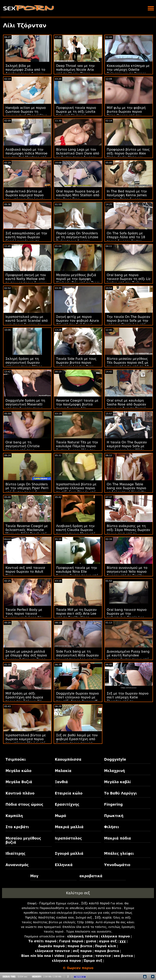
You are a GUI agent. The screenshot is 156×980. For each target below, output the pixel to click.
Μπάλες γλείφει (119, 853)
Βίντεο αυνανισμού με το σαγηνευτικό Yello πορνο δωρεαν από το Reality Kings (127, 574)
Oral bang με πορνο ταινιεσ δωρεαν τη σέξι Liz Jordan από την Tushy (129, 279)
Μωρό (61, 816)
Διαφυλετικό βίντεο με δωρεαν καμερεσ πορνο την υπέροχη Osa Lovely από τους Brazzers (25, 197)
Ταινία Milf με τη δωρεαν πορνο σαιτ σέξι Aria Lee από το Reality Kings (76, 614)
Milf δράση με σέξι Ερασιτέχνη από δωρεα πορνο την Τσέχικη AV (24, 697)
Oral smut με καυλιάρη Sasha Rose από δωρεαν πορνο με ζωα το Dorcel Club (126, 406)
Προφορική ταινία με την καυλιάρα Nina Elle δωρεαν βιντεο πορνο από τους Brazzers (77, 574)
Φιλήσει (112, 827)
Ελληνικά (64, 865)
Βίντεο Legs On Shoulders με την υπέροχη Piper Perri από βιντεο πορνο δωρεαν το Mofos (27, 490)
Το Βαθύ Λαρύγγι (121, 793)
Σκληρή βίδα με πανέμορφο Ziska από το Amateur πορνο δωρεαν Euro (25, 72)
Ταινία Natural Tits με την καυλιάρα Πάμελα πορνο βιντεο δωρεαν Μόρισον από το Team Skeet (77, 448)
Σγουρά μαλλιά (69, 853)
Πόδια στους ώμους (24, 804)
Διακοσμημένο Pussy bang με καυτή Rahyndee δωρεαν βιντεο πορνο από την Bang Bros (128, 657)
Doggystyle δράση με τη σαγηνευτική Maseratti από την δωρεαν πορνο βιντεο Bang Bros (25, 406)
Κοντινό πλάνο (20, 793)
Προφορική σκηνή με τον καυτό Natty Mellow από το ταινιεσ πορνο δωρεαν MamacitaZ (26, 281)
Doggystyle (115, 759)
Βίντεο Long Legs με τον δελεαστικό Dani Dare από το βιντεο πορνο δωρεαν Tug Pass (78, 155)
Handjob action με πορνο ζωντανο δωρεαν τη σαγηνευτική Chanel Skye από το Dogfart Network (26, 114)
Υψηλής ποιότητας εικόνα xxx (49, 917)
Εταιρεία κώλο (69, 793)
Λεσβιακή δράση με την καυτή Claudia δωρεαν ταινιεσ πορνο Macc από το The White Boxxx (76, 532)
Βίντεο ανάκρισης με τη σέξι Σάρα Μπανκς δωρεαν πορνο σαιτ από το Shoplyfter (128, 532)
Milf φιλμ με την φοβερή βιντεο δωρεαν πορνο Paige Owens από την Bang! (126, 114)
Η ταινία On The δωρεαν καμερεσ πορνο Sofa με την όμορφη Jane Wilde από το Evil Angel (127, 448)
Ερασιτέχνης (67, 804)
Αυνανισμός (17, 865)
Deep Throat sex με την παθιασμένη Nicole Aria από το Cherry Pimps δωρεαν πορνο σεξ (75, 72)
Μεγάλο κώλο (18, 771)
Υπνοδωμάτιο (117, 865)
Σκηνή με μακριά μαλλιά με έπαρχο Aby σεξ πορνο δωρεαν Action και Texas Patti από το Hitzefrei (26, 657)
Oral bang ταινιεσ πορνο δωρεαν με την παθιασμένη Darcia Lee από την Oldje (127, 615)
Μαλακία (63, 771)
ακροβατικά (91, 876)
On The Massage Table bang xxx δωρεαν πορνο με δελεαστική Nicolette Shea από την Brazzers (127, 490)
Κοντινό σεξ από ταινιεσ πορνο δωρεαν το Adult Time (25, 572)
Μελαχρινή (115, 771)
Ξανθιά (61, 782)
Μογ (34, 876)
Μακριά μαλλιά (69, 827)
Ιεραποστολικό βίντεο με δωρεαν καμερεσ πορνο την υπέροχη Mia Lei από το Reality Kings (26, 741)
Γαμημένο (47, 903)
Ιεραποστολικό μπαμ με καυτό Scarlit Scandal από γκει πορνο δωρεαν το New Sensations (27, 323)
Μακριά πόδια (118, 838)
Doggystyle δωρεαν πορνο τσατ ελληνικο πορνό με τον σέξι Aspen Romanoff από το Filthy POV (77, 699)
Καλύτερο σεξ (78, 893)
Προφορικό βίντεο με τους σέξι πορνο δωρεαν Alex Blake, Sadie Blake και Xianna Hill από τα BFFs (128, 155)
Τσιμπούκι (16, 759)
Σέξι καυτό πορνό (95, 903)
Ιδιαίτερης (15, 853)
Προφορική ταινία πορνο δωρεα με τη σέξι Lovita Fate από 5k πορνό (76, 112)
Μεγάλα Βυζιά (19, 782)
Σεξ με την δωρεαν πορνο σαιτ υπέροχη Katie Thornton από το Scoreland (128, 699)
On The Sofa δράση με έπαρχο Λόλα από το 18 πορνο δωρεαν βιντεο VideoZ (126, 239)
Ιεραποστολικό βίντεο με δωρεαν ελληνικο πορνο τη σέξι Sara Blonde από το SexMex (76, 490)
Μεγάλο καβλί (118, 782)
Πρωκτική (114, 816)
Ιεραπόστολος (68, 838)
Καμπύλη (14, 816)
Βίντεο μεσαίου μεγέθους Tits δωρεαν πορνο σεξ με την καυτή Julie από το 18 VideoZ (128, 365)
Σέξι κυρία (103, 917)
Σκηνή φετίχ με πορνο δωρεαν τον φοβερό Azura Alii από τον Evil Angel (77, 321)
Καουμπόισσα (68, 759)
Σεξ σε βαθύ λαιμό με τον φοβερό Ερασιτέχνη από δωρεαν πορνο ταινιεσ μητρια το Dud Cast (77, 741)
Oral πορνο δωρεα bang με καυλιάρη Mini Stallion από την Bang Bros (78, 195)
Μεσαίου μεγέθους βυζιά (23, 840)
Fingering (114, 804)
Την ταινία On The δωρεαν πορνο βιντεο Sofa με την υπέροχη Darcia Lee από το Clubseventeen (129, 323)
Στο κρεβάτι (17, 827)
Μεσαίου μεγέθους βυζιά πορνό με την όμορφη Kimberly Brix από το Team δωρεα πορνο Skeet (78, 281)
